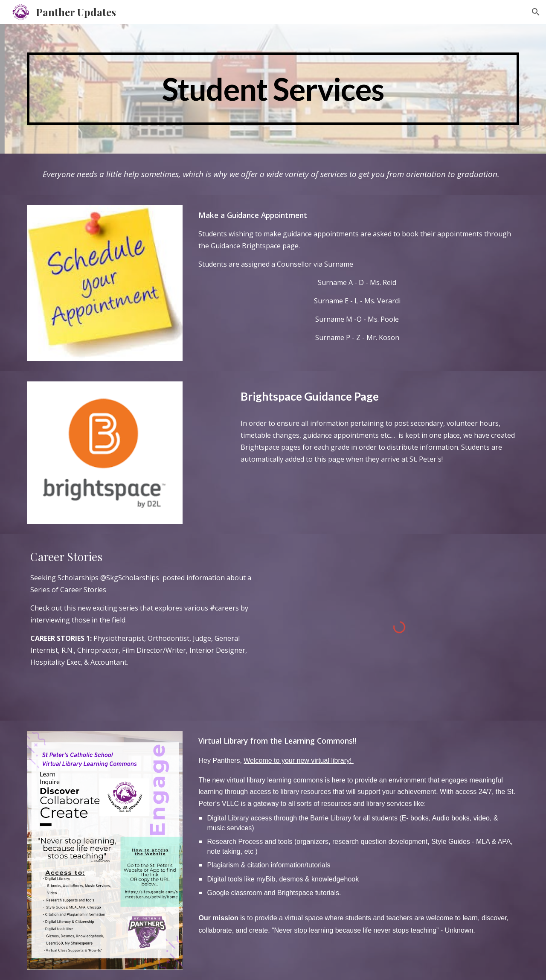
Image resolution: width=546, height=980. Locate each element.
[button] (536, 12)
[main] (273, 89)
